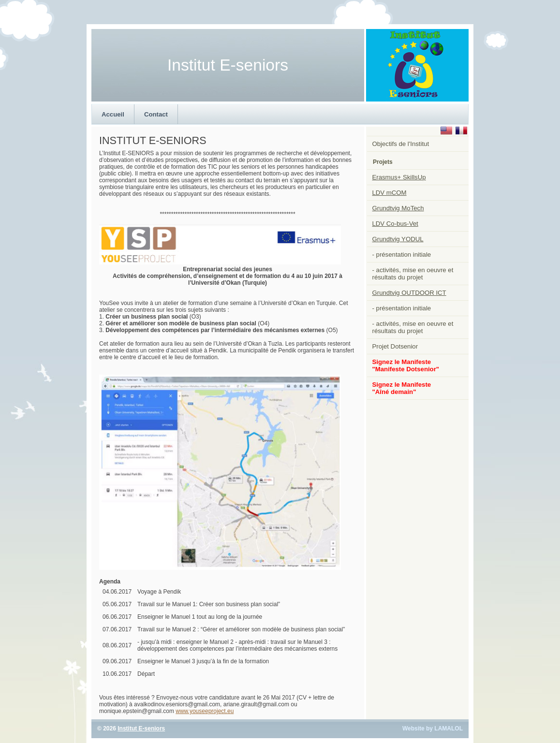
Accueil (113, 114)
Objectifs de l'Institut (401, 144)
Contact (156, 114)
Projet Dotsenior (395, 346)
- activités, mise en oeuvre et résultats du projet (413, 274)
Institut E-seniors (141, 728)
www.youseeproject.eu (205, 711)
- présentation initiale (402, 255)
